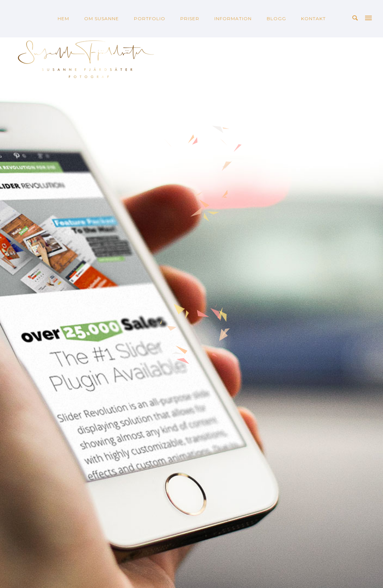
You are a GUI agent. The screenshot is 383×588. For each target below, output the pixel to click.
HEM (63, 19)
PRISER (190, 19)
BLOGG (276, 19)
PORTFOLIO (150, 19)
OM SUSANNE (102, 19)
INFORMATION (233, 19)
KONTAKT (313, 19)
